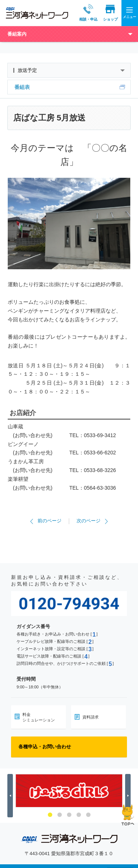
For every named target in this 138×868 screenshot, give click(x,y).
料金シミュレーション (39, 717)
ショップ (103, 13)
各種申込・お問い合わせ (45, 747)
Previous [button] (11, 796)
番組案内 (17, 34)
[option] (69, 791)
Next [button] (129, 796)
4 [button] (79, 815)
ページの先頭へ (128, 815)
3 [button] (69, 815)
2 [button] (60, 815)
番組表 (22, 87)
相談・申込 (81, 13)
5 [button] (88, 815)
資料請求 (91, 717)
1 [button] (50, 815)
